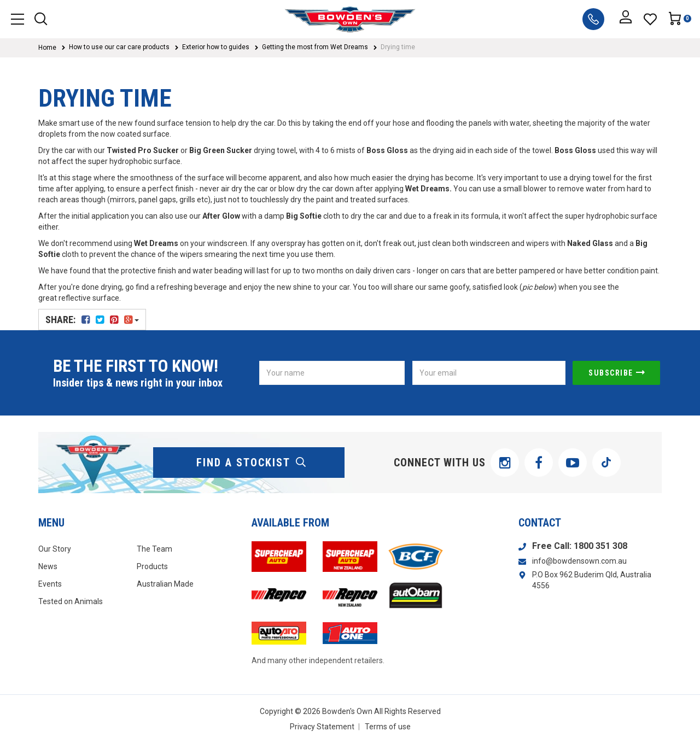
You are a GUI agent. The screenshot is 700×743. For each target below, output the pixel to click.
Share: (92, 320)
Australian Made (165, 584)
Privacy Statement (322, 727)
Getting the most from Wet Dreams (315, 47)
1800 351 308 (600, 546)
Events (50, 584)
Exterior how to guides (216, 47)
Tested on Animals (71, 601)
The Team (154, 549)
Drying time (398, 47)
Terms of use (388, 727)
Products (152, 566)
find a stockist (252, 463)
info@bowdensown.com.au (579, 561)
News (48, 566)
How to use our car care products (119, 47)
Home (47, 48)
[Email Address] (489, 373)
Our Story (55, 549)
